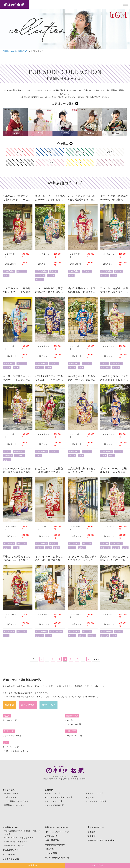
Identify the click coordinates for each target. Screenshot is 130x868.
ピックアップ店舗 (11, 859)
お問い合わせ (48, 705)
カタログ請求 (28, 705)
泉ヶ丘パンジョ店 (11, 747)
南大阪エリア (72, 716)
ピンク (125, 548)
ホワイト (39, 280)
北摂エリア (71, 731)
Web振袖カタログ (11, 827)
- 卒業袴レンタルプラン (13, 805)
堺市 (6, 743)
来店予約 (9, 705)
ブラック (105, 636)
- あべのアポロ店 (53, 793)
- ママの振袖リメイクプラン (15, 801)
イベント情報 (9, 855)
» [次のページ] (89, 659)
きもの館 (69, 720)
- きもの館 (91, 797)
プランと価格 (9, 790)
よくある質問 (51, 853)
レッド (6, 275)
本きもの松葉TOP (96, 827)
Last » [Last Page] (96, 659)
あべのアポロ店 (10, 720)
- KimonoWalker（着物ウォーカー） (19, 838)
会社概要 (92, 832)
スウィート (22, 271)
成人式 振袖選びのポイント (57, 858)
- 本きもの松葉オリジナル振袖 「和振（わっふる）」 (22, 832)
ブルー (16, 368)
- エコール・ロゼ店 (54, 801)
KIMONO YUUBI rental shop (101, 840)
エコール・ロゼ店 (73, 724)
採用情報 (92, 836)
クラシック (87, 271)
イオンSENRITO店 (74, 736)
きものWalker (9, 271)
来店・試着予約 (52, 840)
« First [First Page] (34, 659)
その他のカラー (56, 631)
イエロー (105, 363)
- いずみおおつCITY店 (96, 801)
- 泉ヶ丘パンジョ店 (95, 793)
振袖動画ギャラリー (12, 850)
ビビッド (51, 275)
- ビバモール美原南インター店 (59, 797)
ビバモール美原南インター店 (16, 751)
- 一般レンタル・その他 (13, 845)
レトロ (113, 275)
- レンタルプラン (10, 793)
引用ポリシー (51, 849)
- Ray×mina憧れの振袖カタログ (17, 842)
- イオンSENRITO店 (54, 805)
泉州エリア (9, 731)
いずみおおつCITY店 (12, 736)
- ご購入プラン (9, 797)
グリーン (53, 271)
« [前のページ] (42, 659)
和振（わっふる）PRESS (57, 827)
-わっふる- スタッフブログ (57, 832)
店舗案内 (49, 790)
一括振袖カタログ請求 (55, 845)
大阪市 (7, 716)
